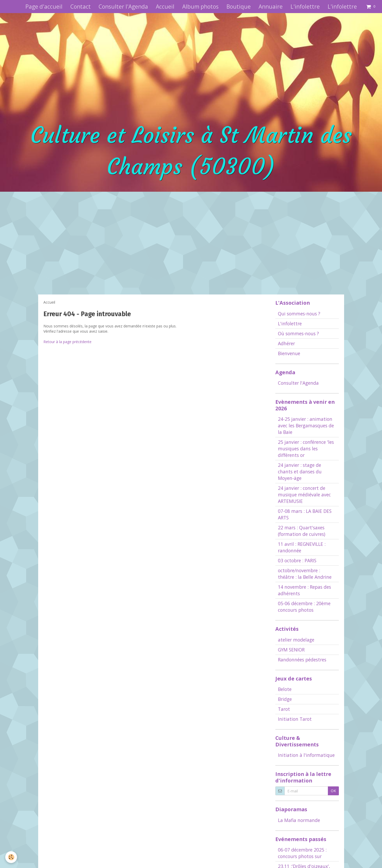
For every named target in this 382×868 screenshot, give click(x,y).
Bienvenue (289, 353)
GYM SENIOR (291, 650)
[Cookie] (11, 857)
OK (333, 791)
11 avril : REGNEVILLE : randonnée (302, 547)
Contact (81, 7)
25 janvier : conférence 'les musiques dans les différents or (306, 449)
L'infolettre (305, 7)
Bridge (285, 699)
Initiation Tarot (295, 719)
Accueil (165, 7)
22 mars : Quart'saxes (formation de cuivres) (302, 531)
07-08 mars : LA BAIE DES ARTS (305, 514)
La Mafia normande (299, 820)
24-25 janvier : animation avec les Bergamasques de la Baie (306, 426)
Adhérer (286, 343)
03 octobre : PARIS (297, 560)
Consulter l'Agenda (123, 7)
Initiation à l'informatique (306, 755)
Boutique (239, 7)
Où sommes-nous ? (298, 333)
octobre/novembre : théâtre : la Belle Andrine (305, 574)
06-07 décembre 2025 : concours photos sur (302, 853)
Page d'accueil (44, 7)
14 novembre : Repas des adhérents (304, 590)
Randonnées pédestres (302, 660)
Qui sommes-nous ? (299, 314)
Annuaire (271, 7)
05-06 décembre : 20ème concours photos (304, 607)
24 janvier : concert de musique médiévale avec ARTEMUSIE (304, 495)
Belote (285, 689)
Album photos (200, 7)
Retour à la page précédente (67, 342)
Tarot (284, 709)
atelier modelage (296, 640)
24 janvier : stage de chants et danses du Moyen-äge (300, 472)
